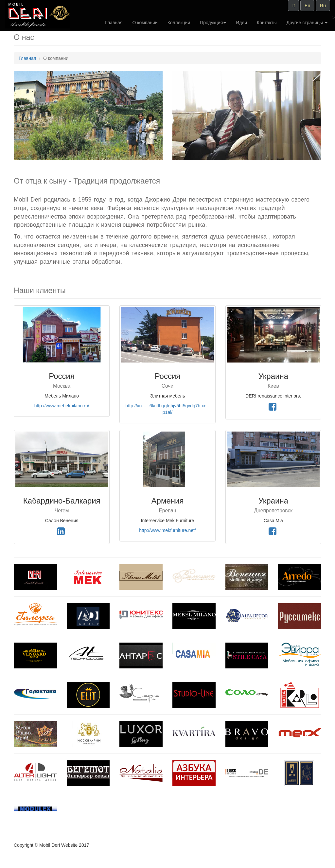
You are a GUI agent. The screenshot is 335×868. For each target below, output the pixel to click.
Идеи (241, 23)
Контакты (267, 23)
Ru (323, 6)
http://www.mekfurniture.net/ (167, 530)
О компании (145, 23)
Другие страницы (307, 23)
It (293, 6)
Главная (114, 23)
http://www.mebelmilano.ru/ (62, 406)
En (307, 6)
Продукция (213, 23)
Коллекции (179, 23)
